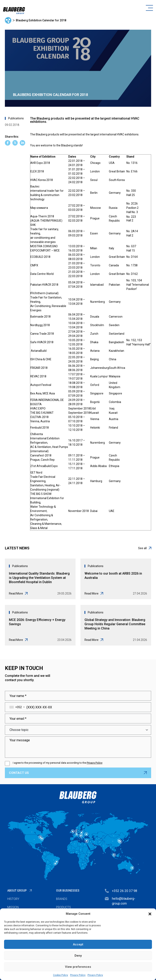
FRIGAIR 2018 (39, 368)
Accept (78, 944)
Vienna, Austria (40, 421)
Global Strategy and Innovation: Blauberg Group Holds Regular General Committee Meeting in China (115, 624)
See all (145, 548)
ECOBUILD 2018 (40, 257)
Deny (78, 956)
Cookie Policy (61, 975)
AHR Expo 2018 (40, 163)
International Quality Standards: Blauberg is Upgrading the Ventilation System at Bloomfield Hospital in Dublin (39, 578)
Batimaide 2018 (40, 317)
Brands (62, 899)
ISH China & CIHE (41, 359)
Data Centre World (42, 274)
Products (63, 907)
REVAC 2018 (38, 376)
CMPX (34, 265)
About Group (17, 891)
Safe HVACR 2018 (42, 342)
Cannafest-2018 (41, 455)
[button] (150, 914)
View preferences (78, 967)
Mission (13, 907)
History (13, 899)
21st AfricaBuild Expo (44, 466)
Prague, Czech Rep (42, 460)
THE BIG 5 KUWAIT (42, 413)
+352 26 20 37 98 (125, 891)
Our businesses (68, 891)
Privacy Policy (78, 975)
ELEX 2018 (37, 171)
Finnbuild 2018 (40, 428)
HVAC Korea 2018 (42, 180)
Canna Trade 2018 (42, 334)
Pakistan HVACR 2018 (44, 285)
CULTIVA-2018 (39, 417)
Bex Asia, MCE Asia (43, 393)
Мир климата (39, 208)
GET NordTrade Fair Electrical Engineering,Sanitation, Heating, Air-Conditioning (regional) (45, 481)
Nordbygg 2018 (40, 325)
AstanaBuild (39, 351)
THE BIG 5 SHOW (41, 494)
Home (8, 20)
